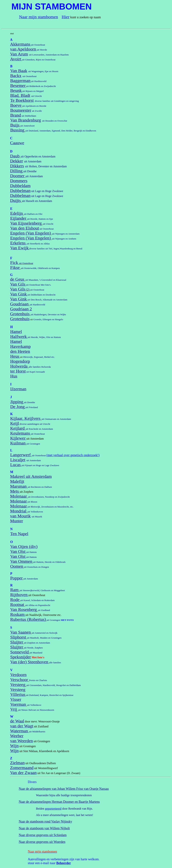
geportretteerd (53, 809)
